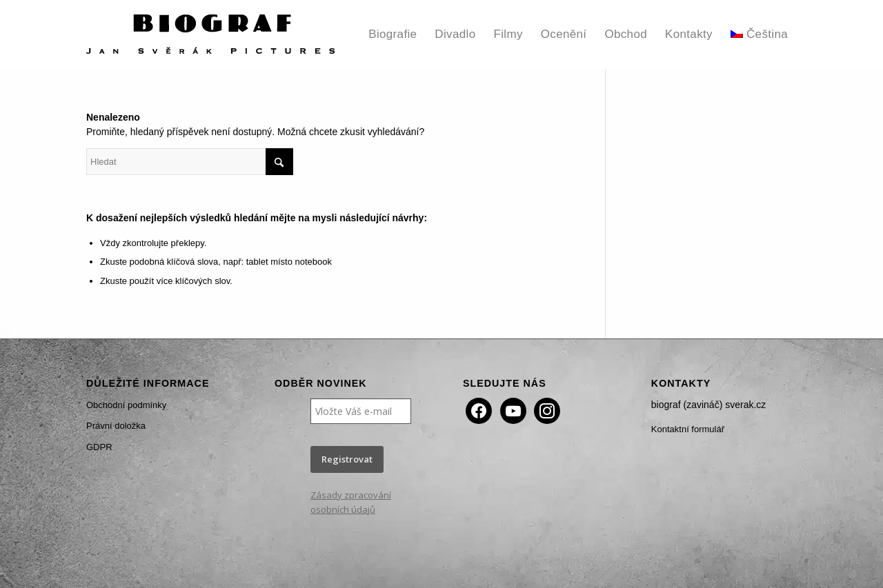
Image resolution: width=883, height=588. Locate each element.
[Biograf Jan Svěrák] (210, 34)
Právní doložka (116, 426)
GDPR (99, 447)
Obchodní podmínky (126, 405)
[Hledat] (190, 162)
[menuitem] (393, 34)
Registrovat (347, 459)
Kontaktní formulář (688, 429)
